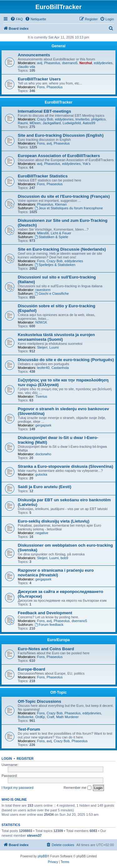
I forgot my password (17, 788)
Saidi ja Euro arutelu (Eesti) (44, 487)
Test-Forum (29, 729)
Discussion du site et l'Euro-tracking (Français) (64, 196)
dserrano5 (70, 63)
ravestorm (43, 290)
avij (40, 63)
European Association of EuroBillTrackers (59, 156)
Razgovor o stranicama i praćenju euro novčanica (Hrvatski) (56, 573)
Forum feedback (49, 625)
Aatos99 (89, 123)
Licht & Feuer (61, 233)
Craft (51, 717)
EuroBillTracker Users (39, 79)
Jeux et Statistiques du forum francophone (69, 208)
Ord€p (40, 717)
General (58, 46)
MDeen (35, 123)
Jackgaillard (52, 123)
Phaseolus (52, 63)
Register (25, 758)
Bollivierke (26, 717)
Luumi (54, 347)
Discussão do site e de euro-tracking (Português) (66, 360)
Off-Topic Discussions (39, 701)
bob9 (64, 558)
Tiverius (41, 396)
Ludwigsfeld (72, 123)
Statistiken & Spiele (51, 237)
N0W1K (41, 322)
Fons (41, 87)
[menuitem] (17, 19)
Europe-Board (32, 669)
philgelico (98, 119)
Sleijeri (42, 347)
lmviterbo (83, 119)
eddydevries (103, 63)
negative (42, 533)
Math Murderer (67, 717)
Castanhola (60, 368)
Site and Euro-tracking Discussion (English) (61, 135)
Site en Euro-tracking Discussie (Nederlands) (62, 249)
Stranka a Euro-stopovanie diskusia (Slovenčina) (66, 466)
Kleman (61, 204)
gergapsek (43, 425)
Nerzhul (86, 63)
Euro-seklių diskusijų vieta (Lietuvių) (54, 521)
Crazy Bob (45, 119)
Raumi (23, 123)
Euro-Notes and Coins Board (46, 649)
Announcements (34, 55)
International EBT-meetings (44, 111)
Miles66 (43, 233)
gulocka (41, 474)
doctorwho (43, 454)
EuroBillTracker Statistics (43, 176)
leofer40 (43, 368)
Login (7, 758)
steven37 (34, 835)
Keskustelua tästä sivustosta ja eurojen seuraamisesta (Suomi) (56, 337)
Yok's (86, 164)
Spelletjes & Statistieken (55, 265)
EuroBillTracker (58, 102)
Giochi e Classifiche (52, 294)
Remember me (78, 788)
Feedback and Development (45, 613)
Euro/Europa (58, 640)
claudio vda (27, 67)
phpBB (42, 856)
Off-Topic (58, 692)
